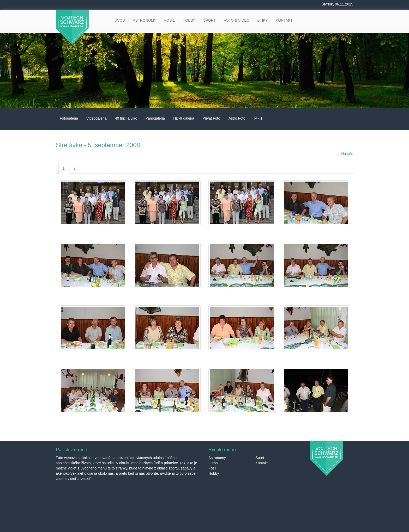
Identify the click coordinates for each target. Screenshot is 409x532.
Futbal (213, 463)
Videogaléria (97, 118)
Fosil (212, 468)
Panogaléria (155, 118)
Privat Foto (211, 118)
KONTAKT (284, 20)
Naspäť (347, 154)
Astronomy (217, 458)
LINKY (262, 20)
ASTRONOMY (145, 20)
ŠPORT (209, 20)
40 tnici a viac (126, 118)
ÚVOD (120, 20)
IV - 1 (258, 118)
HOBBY (189, 20)
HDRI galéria (184, 118)
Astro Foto (237, 118)
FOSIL (170, 20)
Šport (260, 458)
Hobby (214, 473)
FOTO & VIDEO (236, 20)
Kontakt (261, 463)
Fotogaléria (69, 118)
